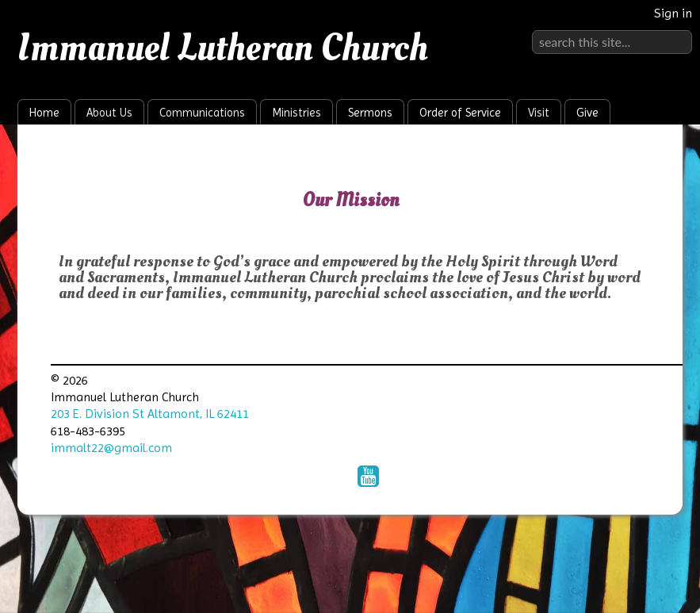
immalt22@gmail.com (111, 448)
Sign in (673, 13)
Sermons (370, 113)
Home (44, 113)
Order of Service (460, 113)
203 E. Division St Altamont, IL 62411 (150, 414)
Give (587, 113)
